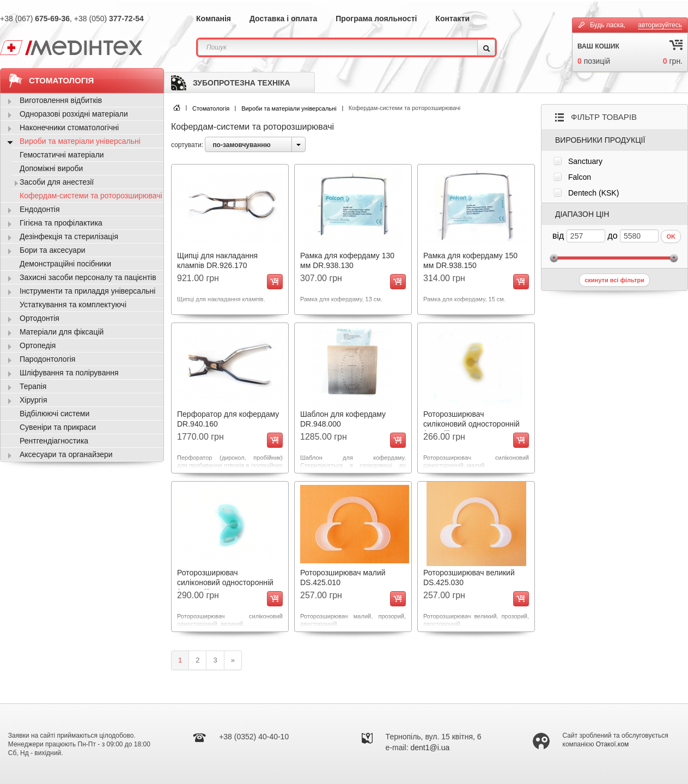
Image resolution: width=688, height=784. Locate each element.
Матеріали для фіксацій (62, 332)
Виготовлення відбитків (61, 100)
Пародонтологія (47, 359)
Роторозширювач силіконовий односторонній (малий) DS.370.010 (471, 424)
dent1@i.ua (430, 747)
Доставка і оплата (283, 19)
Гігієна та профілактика (61, 223)
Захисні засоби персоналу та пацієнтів (88, 277)
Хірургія (34, 400)
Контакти (452, 19)
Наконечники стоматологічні (69, 127)
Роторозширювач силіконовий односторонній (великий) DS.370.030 (225, 582)
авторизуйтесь (660, 25)
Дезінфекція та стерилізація (69, 236)
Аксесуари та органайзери (66, 454)
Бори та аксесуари (53, 250)
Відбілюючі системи (54, 414)
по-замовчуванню (241, 145)
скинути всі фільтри (614, 280)
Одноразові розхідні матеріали (74, 114)
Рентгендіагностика (54, 441)
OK (671, 236)
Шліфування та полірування (69, 373)
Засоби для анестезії (57, 182)
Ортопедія (38, 345)
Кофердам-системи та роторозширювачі (91, 196)
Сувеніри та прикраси (58, 427)
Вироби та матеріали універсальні (289, 108)
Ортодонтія (39, 318)
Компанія (214, 19)
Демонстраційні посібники (65, 264)
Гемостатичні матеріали (62, 155)
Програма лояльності (376, 19)
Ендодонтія (40, 209)
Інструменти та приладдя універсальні (87, 291)
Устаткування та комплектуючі (73, 305)
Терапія (33, 386)
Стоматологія (211, 108)
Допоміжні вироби (51, 168)
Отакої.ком (612, 744)
